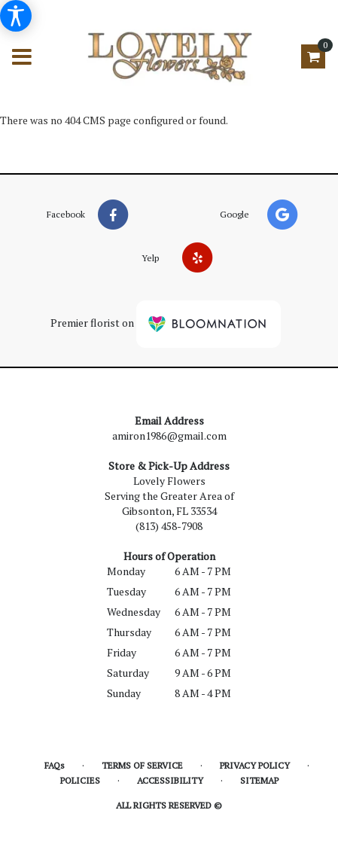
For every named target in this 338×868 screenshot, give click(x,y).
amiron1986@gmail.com (169, 436)
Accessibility (170, 780)
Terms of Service (142, 765)
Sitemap (259, 780)
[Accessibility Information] (16, 16)
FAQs (55, 765)
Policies (80, 780)
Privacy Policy (255, 765)
